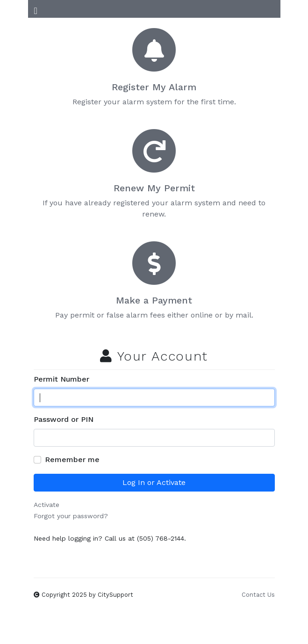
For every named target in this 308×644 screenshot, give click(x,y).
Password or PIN (64, 419)
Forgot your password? (71, 516)
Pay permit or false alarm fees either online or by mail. (154, 281)
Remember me (72, 459)
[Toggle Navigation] (36, 9)
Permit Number (61, 379)
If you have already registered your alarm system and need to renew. (154, 174)
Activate (47, 505)
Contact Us (258, 595)
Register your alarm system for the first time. (154, 68)
